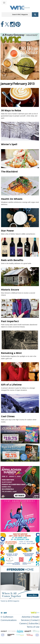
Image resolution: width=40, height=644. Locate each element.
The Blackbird (9, 171)
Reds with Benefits (12, 260)
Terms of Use (33, 627)
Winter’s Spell (9, 144)
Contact (35, 620)
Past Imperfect (10, 321)
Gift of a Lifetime (11, 385)
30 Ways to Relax (11, 110)
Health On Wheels (12, 199)
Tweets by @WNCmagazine (10, 601)
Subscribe (34, 623)
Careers (23, 623)
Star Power (8, 231)
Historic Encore (10, 290)
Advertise (26, 617)
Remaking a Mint (11, 353)
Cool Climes (8, 416)
